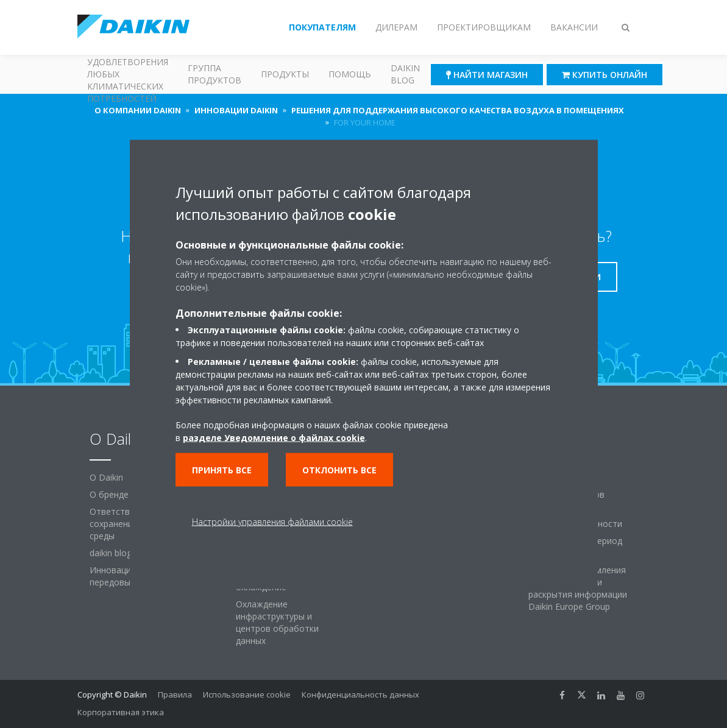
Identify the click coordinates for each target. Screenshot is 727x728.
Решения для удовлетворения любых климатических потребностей (128, 74)
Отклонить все (339, 469)
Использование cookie (247, 694)
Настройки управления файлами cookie (272, 521)
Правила (175, 694)
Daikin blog (405, 74)
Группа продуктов (215, 74)
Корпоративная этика (121, 712)
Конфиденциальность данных (360, 694)
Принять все (222, 469)
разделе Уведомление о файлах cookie (274, 437)
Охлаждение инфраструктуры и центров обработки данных (277, 622)
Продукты (285, 74)
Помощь (350, 74)
